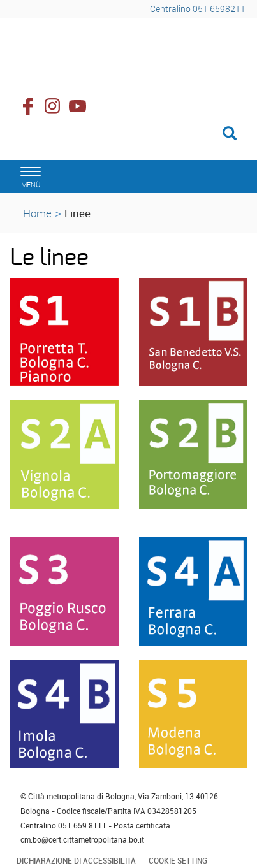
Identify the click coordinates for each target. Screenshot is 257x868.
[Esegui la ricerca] (230, 134)
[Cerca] (123, 134)
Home (37, 213)
